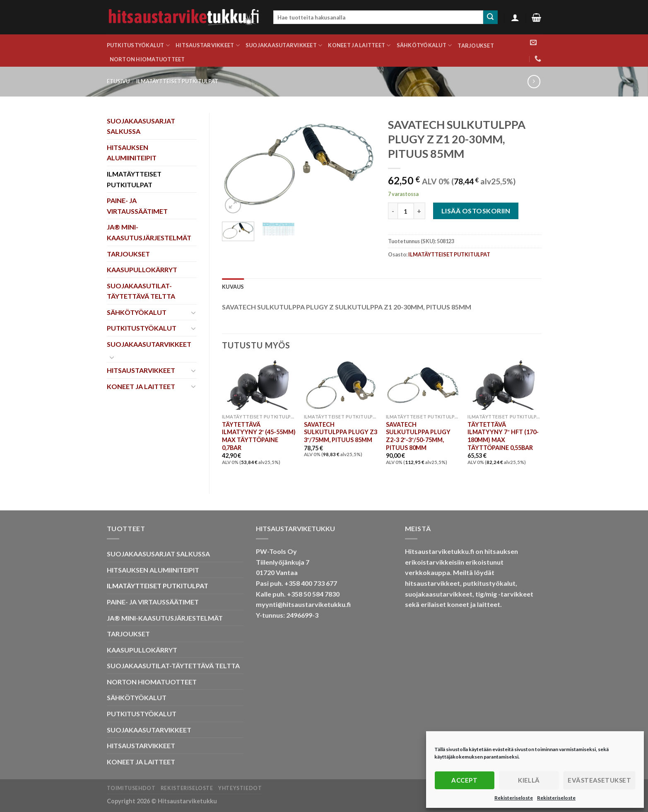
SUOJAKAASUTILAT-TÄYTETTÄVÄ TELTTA (141, 291)
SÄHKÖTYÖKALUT (424, 45)
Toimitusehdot (131, 788)
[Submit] (490, 17)
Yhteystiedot (240, 788)
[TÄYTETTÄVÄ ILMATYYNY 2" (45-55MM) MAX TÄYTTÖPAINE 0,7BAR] (259, 385)
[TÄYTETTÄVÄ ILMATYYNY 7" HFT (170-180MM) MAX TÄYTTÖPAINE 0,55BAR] (504, 385)
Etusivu (118, 81)
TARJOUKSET (476, 46)
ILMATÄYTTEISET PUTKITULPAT (177, 81)
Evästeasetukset (599, 780)
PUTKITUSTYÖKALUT (139, 45)
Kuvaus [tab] (233, 287)
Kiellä (529, 780)
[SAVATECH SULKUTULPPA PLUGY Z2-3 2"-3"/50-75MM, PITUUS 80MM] (423, 385)
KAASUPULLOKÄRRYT (142, 269)
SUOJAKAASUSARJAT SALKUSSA (141, 126)
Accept (464, 780)
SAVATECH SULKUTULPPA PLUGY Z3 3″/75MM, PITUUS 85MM (341, 432)
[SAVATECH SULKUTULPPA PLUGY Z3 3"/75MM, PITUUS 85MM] (341, 385)
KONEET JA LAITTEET (359, 45)
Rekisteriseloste (514, 798)
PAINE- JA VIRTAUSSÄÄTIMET (137, 206)
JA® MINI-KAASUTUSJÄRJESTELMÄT (149, 232)
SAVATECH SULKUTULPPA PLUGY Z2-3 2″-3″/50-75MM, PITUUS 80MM (418, 436)
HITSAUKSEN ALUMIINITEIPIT (132, 153)
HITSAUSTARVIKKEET (208, 45)
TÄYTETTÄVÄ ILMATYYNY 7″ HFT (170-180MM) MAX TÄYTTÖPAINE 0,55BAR (503, 436)
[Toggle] (193, 312)
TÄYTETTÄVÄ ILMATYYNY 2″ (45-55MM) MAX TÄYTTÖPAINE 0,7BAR (259, 436)
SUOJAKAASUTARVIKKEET (284, 45)
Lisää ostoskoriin (476, 211)
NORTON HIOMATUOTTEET (147, 59)
